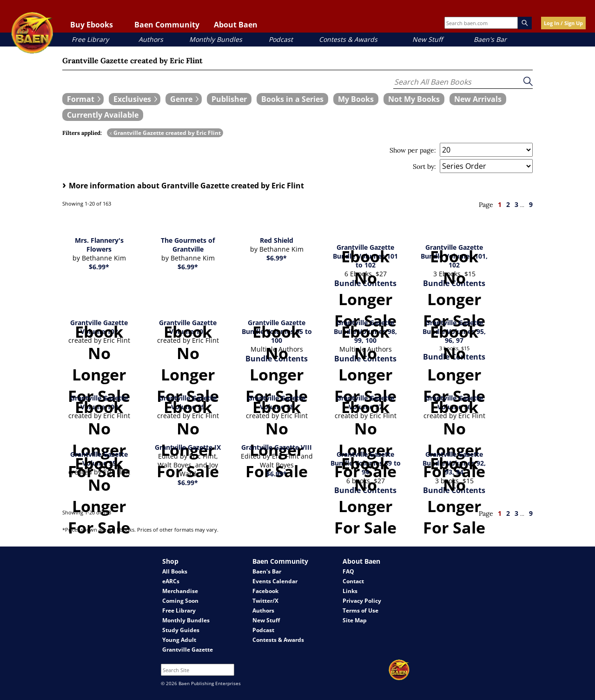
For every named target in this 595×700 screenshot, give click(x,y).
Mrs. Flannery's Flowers (99, 245)
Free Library (90, 39)
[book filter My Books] (356, 99)
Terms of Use (360, 610)
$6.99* (99, 267)
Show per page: (413, 150)
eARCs (171, 581)
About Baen (236, 25)
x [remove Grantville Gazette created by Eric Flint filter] (111, 133)
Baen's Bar (490, 39)
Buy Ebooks (92, 25)
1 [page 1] (500, 204)
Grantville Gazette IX (188, 447)
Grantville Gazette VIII (277, 447)
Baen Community (167, 25)
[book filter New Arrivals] (478, 99)
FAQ (348, 571)
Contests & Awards (348, 39)
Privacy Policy (362, 601)
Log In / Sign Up (563, 23)
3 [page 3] (516, 204)
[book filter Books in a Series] (292, 99)
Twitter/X (265, 601)
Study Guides (181, 630)
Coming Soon (180, 601)
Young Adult (179, 640)
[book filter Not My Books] (414, 99)
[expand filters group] (83, 99)
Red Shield (277, 240)
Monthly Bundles (216, 39)
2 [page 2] (508, 204)
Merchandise (180, 591)
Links (350, 591)
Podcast (281, 39)
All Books (175, 571)
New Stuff (427, 39)
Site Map (355, 620)
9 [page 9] (531, 204)
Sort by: (424, 167)
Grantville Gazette (188, 650)
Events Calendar (275, 581)
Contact (353, 581)
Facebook (265, 591)
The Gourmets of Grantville (188, 245)
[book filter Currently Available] (103, 115)
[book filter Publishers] (229, 99)
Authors (151, 39)
